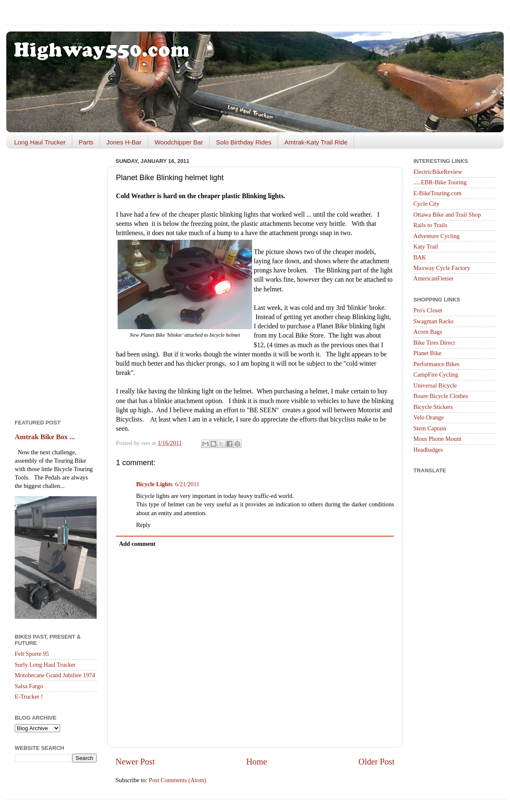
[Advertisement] (56, 281)
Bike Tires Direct (434, 343)
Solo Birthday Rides (244, 142)
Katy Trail (426, 246)
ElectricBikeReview (438, 172)
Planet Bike (427, 353)
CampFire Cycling (436, 375)
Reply (143, 525)
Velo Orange (429, 417)
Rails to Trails (430, 225)
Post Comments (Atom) (177, 780)
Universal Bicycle (435, 385)
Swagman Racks (434, 321)
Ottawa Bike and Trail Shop (447, 215)
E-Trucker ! (29, 697)
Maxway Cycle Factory (442, 268)
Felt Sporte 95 (32, 654)
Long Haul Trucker (40, 142)
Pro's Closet (428, 310)
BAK (420, 257)
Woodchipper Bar (179, 142)
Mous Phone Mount (437, 439)
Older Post (376, 762)
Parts (86, 142)
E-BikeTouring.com (438, 193)
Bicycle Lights (154, 484)
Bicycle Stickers (433, 407)
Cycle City (426, 204)
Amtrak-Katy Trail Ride (316, 142)
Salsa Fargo (29, 686)
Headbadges (428, 450)
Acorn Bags (428, 332)
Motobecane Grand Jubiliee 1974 (55, 675)
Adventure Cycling (436, 236)
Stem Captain (430, 428)
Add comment (137, 544)
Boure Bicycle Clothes (441, 396)
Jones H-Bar (124, 142)
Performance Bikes (436, 364)
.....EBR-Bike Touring (440, 182)
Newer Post (135, 762)
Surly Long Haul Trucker (45, 665)
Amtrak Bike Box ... (45, 437)
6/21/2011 (187, 484)
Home (256, 762)
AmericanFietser (434, 278)
